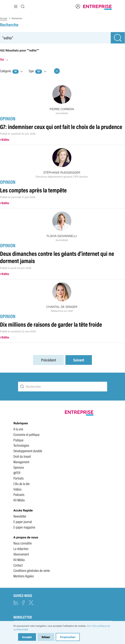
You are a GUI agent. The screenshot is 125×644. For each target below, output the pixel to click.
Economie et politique (27, 434)
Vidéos (18, 489)
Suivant (79, 360)
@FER (17, 472)
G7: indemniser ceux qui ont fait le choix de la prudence (61, 127)
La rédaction (21, 548)
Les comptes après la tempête (33, 190)
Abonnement (21, 554)
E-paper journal (23, 521)
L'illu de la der (22, 483)
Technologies (21, 445)
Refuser (46, 637)
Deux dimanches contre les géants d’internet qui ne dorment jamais (57, 257)
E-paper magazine (24, 527)
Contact (18, 565)
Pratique (19, 439)
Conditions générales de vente (32, 570)
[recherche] (55, 38)
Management (21, 461)
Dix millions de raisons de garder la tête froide (51, 324)
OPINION (8, 118)
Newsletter (20, 516)
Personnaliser (68, 637)
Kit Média (19, 500)
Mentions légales (24, 576)
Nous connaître (23, 543)
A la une (18, 429)
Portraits (19, 478)
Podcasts (19, 494)
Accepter (27, 637)
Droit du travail (22, 456)
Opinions (19, 467)
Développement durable (28, 450)
